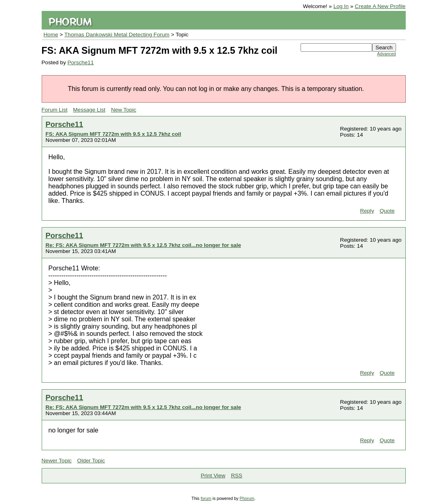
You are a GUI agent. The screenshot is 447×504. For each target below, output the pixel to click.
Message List (89, 110)
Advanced (386, 54)
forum (206, 499)
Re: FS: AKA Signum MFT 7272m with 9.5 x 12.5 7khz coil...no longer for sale (143, 245)
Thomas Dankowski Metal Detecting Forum (117, 35)
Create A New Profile (380, 6)
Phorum (247, 499)
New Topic (123, 110)
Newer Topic (57, 461)
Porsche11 (81, 62)
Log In (341, 6)
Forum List (55, 110)
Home (51, 35)
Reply (367, 211)
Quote (387, 211)
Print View (213, 476)
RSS (237, 476)
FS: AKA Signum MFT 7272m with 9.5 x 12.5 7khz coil (113, 134)
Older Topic (91, 461)
